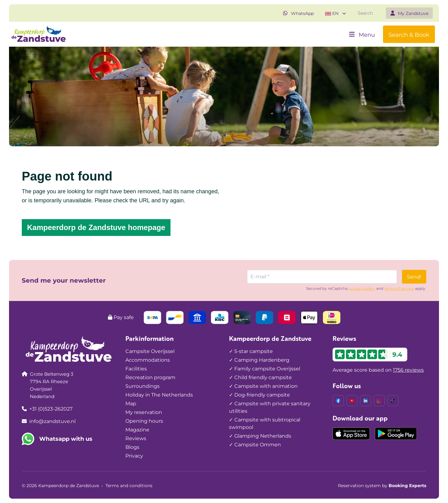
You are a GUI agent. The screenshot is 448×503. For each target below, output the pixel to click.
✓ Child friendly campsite (260, 377)
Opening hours (144, 421)
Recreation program (150, 377)
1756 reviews (408, 370)
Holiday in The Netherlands (159, 395)
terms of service (399, 288)
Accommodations (148, 360)
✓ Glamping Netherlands (260, 436)
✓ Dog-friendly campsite (259, 395)
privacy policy (362, 288)
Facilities (136, 369)
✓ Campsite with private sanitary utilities (270, 407)
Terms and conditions (129, 486)
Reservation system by (382, 486)
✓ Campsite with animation (263, 386)
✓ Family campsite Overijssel (265, 369)
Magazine (137, 430)
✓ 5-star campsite (251, 351)
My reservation (144, 412)
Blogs (132, 447)
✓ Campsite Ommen (255, 445)
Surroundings (142, 386)
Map (131, 404)
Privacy (134, 456)
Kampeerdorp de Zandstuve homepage (96, 227)
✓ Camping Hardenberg (259, 360)
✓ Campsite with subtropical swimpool (265, 423)
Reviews (136, 438)
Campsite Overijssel (150, 351)
